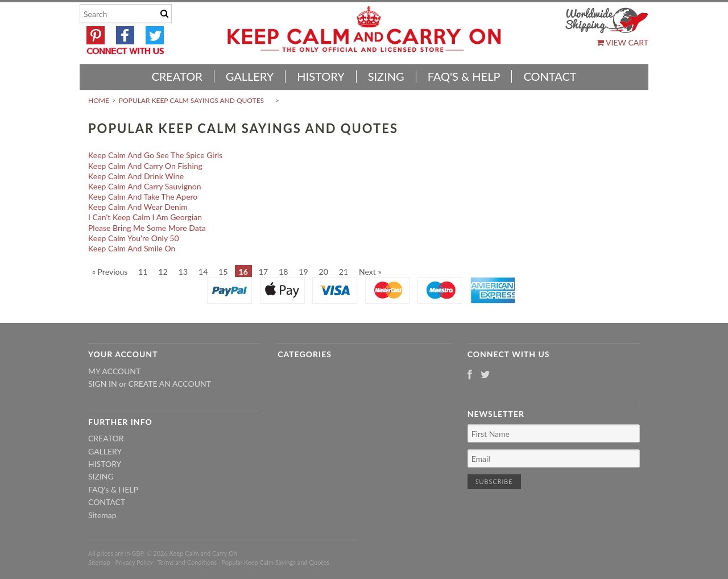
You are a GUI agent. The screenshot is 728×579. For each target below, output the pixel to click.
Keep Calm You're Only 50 (134, 238)
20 (324, 272)
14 (203, 272)
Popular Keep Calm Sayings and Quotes (191, 100)
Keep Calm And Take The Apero (143, 197)
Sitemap (102, 515)
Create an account (170, 384)
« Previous (110, 272)
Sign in (103, 384)
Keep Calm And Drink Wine (136, 176)
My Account (114, 371)
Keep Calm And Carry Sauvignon (145, 186)
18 (283, 272)
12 (163, 272)
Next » (370, 272)
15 (223, 272)
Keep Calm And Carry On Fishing (145, 166)
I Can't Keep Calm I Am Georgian (145, 217)
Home (99, 100)
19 (303, 272)
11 (143, 272)
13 (183, 272)
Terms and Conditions (187, 562)
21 (344, 272)
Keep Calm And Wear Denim (138, 207)
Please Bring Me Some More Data (147, 228)
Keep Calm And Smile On (132, 248)
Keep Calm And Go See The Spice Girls (155, 155)
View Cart (622, 42)
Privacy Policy (134, 562)
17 (263, 272)
